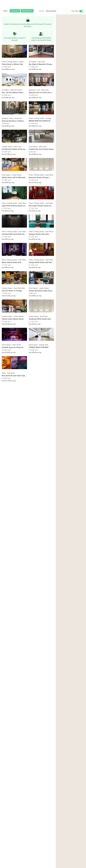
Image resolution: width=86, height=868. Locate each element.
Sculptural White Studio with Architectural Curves (40, 319)
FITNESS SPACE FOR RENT (39, 347)
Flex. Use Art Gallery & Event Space (13, 93)
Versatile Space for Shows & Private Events (12, 347)
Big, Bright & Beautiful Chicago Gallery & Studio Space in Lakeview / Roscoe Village (41, 64)
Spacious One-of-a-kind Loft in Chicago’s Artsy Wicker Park (40, 93)
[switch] (82, 11)
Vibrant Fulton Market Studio (13, 319)
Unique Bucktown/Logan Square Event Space (41, 291)
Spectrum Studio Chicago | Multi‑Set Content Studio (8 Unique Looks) (39, 178)
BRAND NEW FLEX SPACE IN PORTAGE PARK (39, 121)
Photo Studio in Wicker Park (12, 64)
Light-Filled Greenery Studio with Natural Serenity (14, 206)
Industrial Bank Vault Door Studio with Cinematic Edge (14, 234)
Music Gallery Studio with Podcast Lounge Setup (11, 262)
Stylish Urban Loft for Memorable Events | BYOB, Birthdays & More (14, 178)
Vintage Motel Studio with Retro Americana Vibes (41, 262)
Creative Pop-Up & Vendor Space (41, 149)
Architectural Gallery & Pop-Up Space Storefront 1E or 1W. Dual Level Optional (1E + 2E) (14, 149)
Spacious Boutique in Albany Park (13, 121)
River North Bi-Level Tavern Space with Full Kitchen (14, 376)
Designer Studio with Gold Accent (39, 234)
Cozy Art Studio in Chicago (12, 291)
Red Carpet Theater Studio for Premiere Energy (40, 206)
